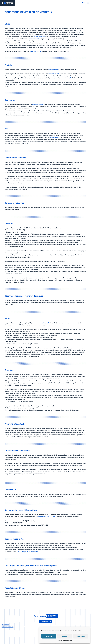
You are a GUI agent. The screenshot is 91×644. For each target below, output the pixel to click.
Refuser (65, 636)
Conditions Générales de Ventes (9, 629)
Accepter (49, 636)
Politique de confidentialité (65, 640)
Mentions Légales (5, 624)
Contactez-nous (44, 621)
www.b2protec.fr (39, 37)
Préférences (81, 636)
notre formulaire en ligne (47, 517)
